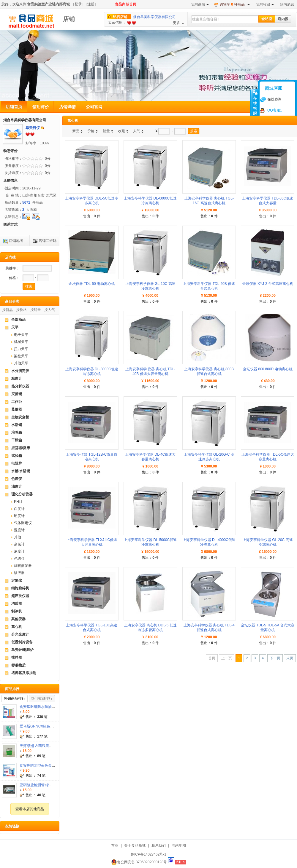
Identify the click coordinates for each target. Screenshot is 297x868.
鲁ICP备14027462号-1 (148, 854)
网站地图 (179, 845)
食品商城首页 (126, 4)
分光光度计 (20, 634)
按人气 (50, 310)
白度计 (19, 509)
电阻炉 (17, 463)
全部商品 (18, 320)
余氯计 (19, 544)
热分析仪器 (20, 386)
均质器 (17, 604)
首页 (115, 845)
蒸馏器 (17, 409)
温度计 (19, 530)
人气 (137, 131)
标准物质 (18, 665)
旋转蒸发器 (23, 566)
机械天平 (21, 342)
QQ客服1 (275, 110)
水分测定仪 (20, 371)
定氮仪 (17, 580)
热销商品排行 (15, 698)
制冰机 (17, 611)
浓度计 (19, 551)
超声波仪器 (20, 596)
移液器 (19, 573)
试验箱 (17, 456)
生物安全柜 (20, 417)
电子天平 (21, 335)
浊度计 (17, 486)
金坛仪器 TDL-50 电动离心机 (92, 284)
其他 (18, 537)
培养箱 (17, 433)
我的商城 (200, 4)
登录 (78, 4)
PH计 (18, 502)
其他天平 (21, 363)
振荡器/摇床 (21, 448)
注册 (91, 4)
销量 (106, 131)
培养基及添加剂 (24, 673)
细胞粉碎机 (20, 588)
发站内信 (42, 128)
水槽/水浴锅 (21, 471)
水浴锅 (17, 425)
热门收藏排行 (42, 698)
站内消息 (287, 4)
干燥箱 (17, 440)
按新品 (7, 310)
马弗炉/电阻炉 (22, 650)
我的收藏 (265, 4)
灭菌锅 (17, 394)
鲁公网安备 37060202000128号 (139, 862)
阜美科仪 (33, 128)
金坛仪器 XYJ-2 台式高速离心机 (268, 284)
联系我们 (159, 845)
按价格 (21, 310)
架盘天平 (21, 356)
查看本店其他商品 (30, 809)
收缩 (255, 106)
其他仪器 (18, 619)
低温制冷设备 (22, 642)
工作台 (17, 402)
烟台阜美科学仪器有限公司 (154, 17)
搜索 (194, 131)
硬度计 (19, 516)
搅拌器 (17, 658)
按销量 (36, 310)
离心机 (17, 627)
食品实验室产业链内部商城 (48, 4)
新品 (76, 131)
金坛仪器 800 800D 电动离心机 (268, 369)
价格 (91, 131)
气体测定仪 (23, 523)
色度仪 (17, 479)
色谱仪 (19, 559)
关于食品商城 (135, 845)
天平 (15, 327)
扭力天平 (21, 349)
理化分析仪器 (22, 494)
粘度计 (17, 379)
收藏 (121, 131)
